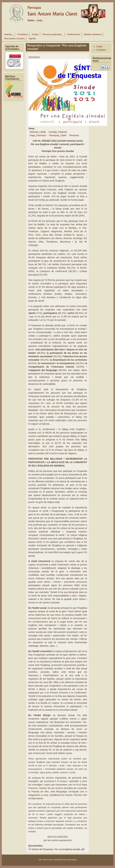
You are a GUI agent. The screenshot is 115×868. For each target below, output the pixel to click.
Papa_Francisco (38, 135)
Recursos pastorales (52, 35)
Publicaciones (74, 34)
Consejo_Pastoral (58, 132)
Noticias (8, 35)
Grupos (35, 34)
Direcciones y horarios (15, 39)
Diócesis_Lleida (38, 132)
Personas (74, 135)
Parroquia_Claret (58, 135)
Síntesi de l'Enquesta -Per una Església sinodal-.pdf (58, 849)
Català (99, 47)
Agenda (32, 39)
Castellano (101, 50)
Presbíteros (23, 34)
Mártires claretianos (93, 34)
